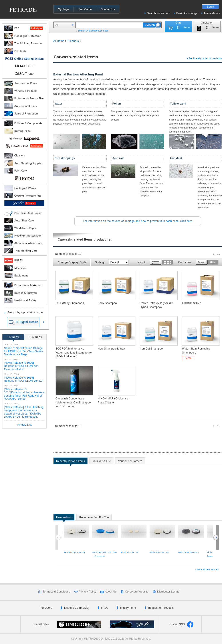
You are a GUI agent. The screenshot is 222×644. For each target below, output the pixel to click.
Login (211, 7)
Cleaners (73, 41)
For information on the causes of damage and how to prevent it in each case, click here (138, 221)
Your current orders (130, 462)
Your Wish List (101, 462)
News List (25, 425)
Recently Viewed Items (70, 462)
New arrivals (64, 518)
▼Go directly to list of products (204, 58)
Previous (58, 537)
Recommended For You (94, 518)
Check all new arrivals (207, 569)
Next (216, 537)
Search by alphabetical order (93, 31)
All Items (59, 41)
